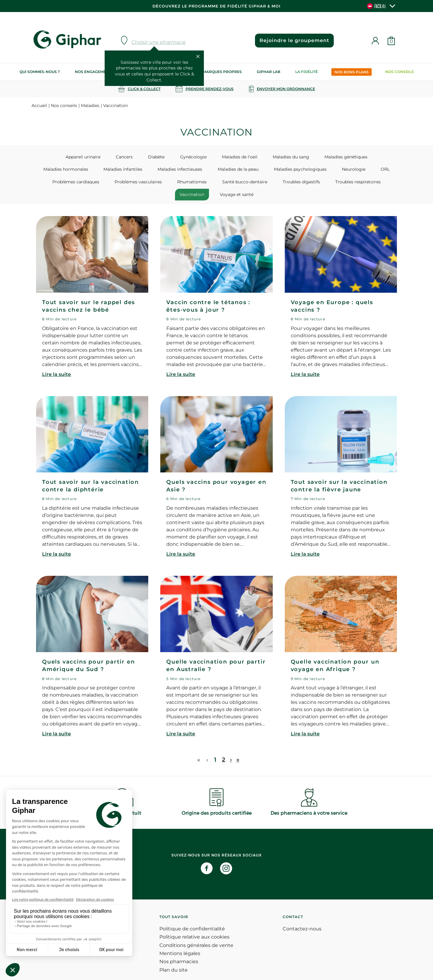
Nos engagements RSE (98, 72)
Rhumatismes (127, 184)
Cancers (107, 157)
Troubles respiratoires (277, 184)
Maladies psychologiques (239, 170)
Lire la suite (57, 364)
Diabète (134, 157)
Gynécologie (166, 157)
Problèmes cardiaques (352, 170)
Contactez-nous (302, 919)
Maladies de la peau (182, 170)
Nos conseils (399, 72)
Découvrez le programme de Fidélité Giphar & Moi (216, 6)
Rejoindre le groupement (292, 40)
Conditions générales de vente (196, 935)
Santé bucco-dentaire (174, 184)
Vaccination (322, 184)
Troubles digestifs (226, 184)
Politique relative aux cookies (194, 927)
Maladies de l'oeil (207, 157)
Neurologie (287, 170)
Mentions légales (180, 943)
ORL (314, 170)
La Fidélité (307, 72)
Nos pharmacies (179, 952)
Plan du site (174, 960)
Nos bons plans (352, 72)
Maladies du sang (253, 157)
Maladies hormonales (357, 157)
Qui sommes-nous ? (40, 72)
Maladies (90, 105)
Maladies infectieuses (129, 170)
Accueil (39, 105)
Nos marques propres (218, 72)
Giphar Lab (269, 72)
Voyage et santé (362, 184)
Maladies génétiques (303, 157)
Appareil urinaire (71, 157)
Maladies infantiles (77, 170)
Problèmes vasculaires (78, 184)
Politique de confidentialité (192, 919)
